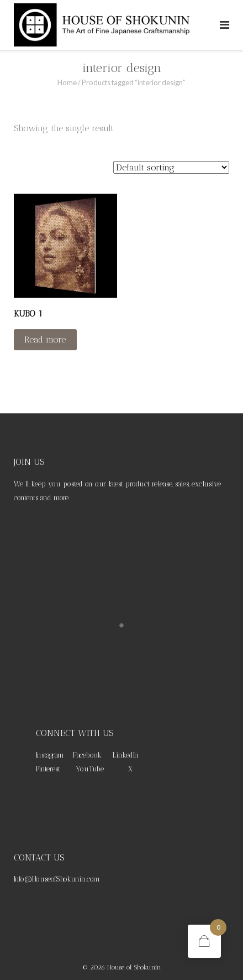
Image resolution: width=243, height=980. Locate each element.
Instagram (50, 755)
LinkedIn (126, 755)
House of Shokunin (134, 967)
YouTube (90, 769)
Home (67, 82)
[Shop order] (171, 167)
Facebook (87, 755)
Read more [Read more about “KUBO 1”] (45, 339)
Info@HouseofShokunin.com (57, 879)
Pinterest (48, 769)
